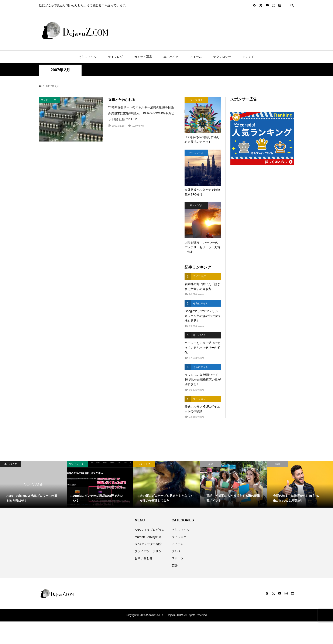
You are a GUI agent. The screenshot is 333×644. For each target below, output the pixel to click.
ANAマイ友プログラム (150, 530)
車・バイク (171, 57)
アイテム (196, 57)
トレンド (248, 57)
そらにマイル (87, 57)
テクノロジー (222, 57)
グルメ (176, 551)
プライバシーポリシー (150, 551)
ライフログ (115, 57)
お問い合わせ (144, 558)
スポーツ (178, 558)
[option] (33, 484)
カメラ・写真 (143, 57)
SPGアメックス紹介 (148, 544)
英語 (175, 565)
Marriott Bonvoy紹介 (148, 537)
